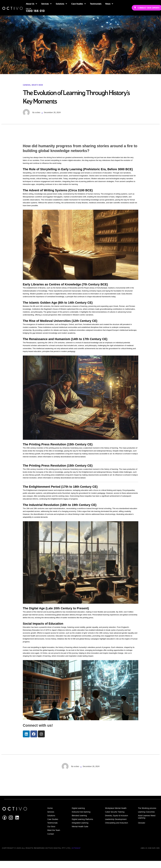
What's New (37, 92)
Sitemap (76, 855)
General (27, 92)
